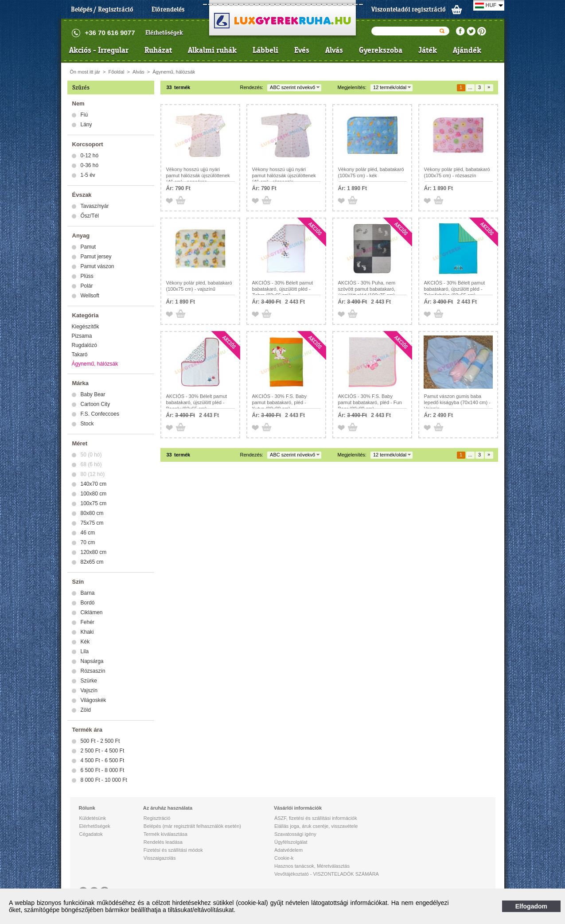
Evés (302, 50)
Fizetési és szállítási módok (173, 850)
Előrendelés (168, 9)
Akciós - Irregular (99, 50)
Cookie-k (284, 858)
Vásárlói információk (298, 808)
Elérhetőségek (164, 33)
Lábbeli (265, 50)
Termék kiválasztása (166, 834)
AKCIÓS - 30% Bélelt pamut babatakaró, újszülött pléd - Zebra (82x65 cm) (283, 289)
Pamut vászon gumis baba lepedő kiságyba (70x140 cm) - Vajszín (457, 402)
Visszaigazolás (160, 858)
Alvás (334, 50)
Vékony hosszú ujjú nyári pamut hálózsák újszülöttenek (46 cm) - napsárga (198, 175)
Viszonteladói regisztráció (409, 9)
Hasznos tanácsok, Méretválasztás (312, 866)
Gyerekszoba (381, 50)
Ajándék (467, 50)
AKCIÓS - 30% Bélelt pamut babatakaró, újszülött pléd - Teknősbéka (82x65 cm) (455, 289)
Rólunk (87, 808)
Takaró (80, 355)
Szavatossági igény (295, 834)
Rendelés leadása (163, 842)
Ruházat (158, 50)
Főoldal (116, 72)
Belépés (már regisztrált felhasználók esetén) (192, 826)
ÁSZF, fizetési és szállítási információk (316, 818)
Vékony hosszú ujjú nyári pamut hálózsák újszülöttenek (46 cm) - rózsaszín (284, 175)
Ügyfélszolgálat (291, 842)
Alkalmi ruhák (212, 50)
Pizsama (82, 336)
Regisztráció (157, 818)
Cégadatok (91, 834)
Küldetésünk (93, 818)
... (470, 87)
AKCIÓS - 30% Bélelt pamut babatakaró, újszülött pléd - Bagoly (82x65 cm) (197, 402)
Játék (428, 50)
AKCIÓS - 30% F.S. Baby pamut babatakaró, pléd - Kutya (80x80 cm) (280, 402)
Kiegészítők (86, 327)
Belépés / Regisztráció (102, 9)
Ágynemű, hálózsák (174, 72)
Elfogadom (531, 906)
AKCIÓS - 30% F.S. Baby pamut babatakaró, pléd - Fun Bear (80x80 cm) (370, 402)
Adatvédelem (288, 850)
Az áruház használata (168, 808)
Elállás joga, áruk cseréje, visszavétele (316, 826)
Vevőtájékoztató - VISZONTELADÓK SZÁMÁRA (327, 874)
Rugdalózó (84, 345)
